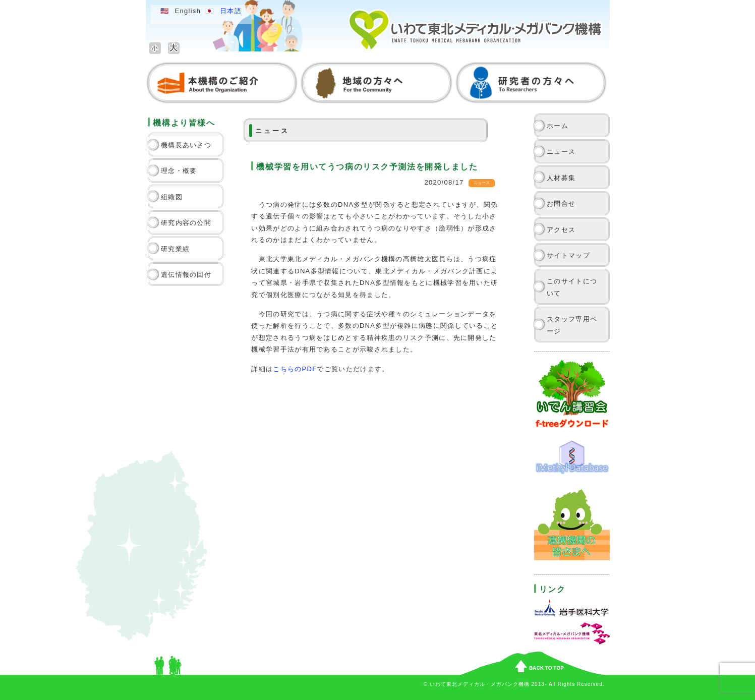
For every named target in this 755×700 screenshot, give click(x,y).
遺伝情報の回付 (186, 275)
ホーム (558, 126)
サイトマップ (568, 255)
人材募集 (561, 178)
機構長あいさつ (186, 145)
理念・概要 (179, 171)
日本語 (231, 11)
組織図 (172, 197)
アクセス (561, 230)
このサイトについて (572, 287)
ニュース (561, 152)
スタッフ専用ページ (572, 325)
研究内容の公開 (186, 223)
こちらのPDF (295, 369)
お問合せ (561, 203)
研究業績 (175, 249)
